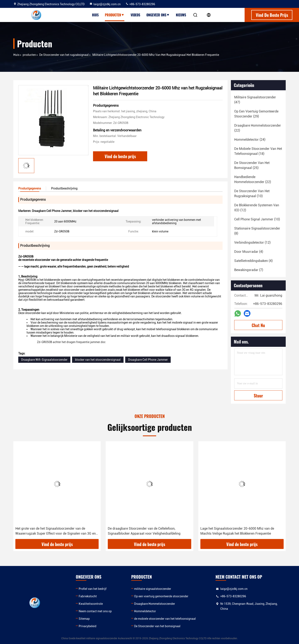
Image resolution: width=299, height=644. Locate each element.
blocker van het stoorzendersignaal (98, 360)
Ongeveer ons (158, 15)
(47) (255, 100)
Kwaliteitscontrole (91, 604)
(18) (258, 151)
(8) (257, 231)
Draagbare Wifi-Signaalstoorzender (44, 360)
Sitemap (84, 619)
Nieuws (181, 15)
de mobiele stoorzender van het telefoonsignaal (165, 619)
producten (29, 55)
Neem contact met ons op (95, 611)
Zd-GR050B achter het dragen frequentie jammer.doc (72, 342)
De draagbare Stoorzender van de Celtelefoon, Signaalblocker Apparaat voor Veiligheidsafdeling (144, 531)
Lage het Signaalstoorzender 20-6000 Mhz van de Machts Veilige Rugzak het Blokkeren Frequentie (237, 531)
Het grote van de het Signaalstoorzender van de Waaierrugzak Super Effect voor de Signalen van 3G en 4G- (56, 531)
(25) (252, 165)
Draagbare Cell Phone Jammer (148, 360)
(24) (250, 140)
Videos (135, 15)
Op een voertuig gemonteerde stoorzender (161, 596)
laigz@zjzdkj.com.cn (105, 4)
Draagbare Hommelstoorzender (155, 604)
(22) (258, 128)
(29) (256, 114)
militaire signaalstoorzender (153, 589)
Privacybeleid (88, 626)
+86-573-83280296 (140, 4)
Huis (95, 15)
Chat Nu (258, 325)
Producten (115, 15)
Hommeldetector (145, 611)
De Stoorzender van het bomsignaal (157, 626)
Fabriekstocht (88, 596)
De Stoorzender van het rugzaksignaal (64, 55)
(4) (249, 252)
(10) (252, 194)
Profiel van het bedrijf (93, 589)
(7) (249, 270)
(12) (257, 208)
